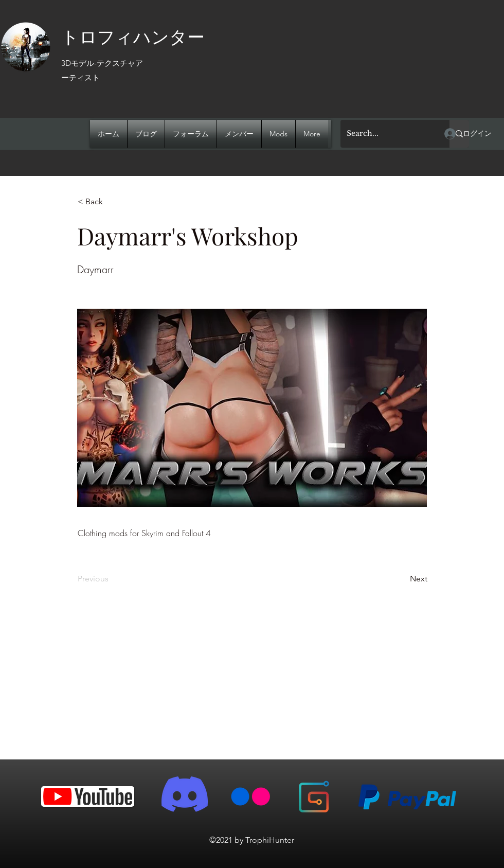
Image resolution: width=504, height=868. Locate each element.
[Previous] (112, 579)
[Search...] (387, 134)
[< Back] (112, 202)
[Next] (402, 579)
